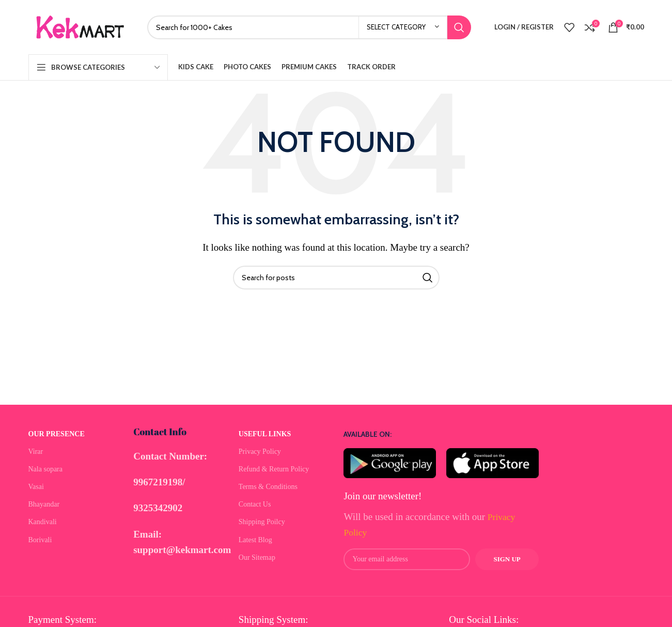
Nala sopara (45, 469)
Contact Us (255, 504)
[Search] (309, 27)
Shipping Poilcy (262, 522)
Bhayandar (44, 504)
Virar (36, 452)
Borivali (40, 540)
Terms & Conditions (268, 487)
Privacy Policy (260, 452)
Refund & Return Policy (274, 469)
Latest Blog (255, 540)
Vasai (36, 487)
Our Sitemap (257, 557)
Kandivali (43, 522)
